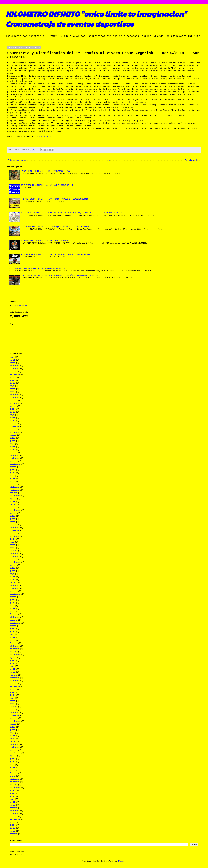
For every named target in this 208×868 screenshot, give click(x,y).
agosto (13, 377)
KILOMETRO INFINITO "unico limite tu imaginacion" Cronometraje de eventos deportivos (96, 19)
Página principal (20, 305)
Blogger (122, 861)
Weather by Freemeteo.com (18, 855)
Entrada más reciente (18, 160)
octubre (13, 372)
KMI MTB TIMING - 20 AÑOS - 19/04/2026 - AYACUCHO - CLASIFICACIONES (55, 199)
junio (12, 383)
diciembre (15, 366)
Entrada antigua (192, 160)
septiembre (15, 375)
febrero (13, 424)
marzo (12, 363)
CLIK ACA (46, 137)
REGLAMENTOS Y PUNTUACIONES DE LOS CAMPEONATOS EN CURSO (37, 269)
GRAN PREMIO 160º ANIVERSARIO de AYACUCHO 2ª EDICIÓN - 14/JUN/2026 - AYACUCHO (60, 275)
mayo (12, 357)
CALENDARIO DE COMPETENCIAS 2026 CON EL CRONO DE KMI (47, 185)
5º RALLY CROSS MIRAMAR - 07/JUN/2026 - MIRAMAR (45, 241)
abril (12, 360)
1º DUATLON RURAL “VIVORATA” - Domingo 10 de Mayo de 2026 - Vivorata (55, 227)
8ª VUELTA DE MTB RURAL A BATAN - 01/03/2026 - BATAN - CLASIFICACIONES (56, 255)
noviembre (15, 369)
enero (12, 710)
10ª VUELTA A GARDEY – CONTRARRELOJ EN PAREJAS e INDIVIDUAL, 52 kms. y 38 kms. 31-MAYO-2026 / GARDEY (72, 213)
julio (12, 380)
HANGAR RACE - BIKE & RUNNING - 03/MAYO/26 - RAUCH (46, 171)
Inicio (106, 160)
